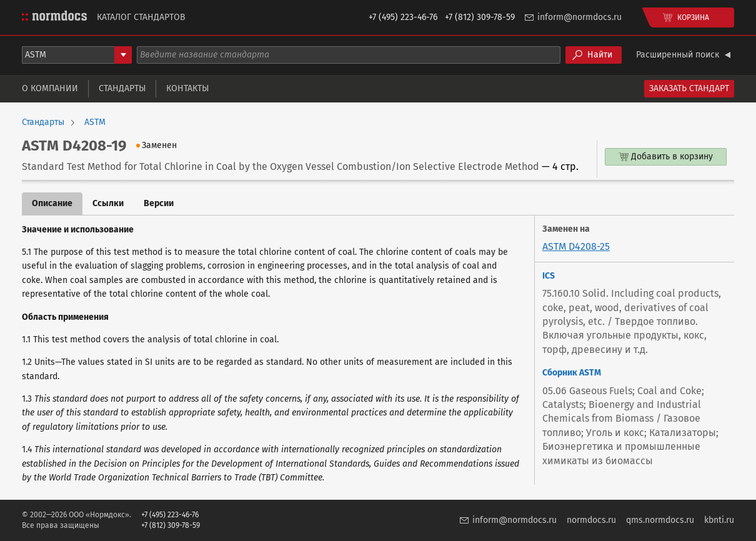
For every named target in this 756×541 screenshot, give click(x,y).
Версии (159, 203)
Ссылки (108, 203)
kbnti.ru (719, 520)
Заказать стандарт (689, 88)
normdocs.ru (591, 520)
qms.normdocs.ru (660, 520)
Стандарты (122, 88)
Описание (52, 203)
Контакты (187, 88)
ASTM (95, 122)
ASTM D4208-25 (576, 246)
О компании (50, 88)
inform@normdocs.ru (579, 17)
